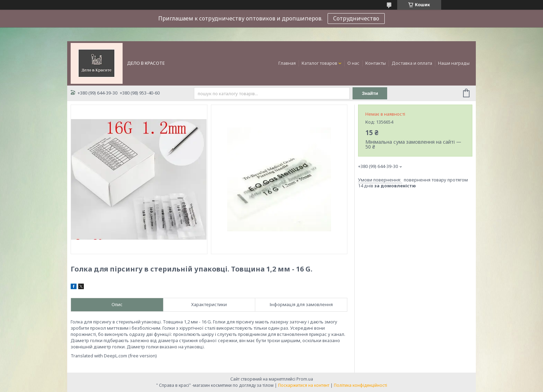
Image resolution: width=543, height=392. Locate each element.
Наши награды (454, 63)
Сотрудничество (356, 18)
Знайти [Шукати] (370, 93)
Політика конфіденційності (360, 385)
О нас (353, 63)
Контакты (376, 63)
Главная (287, 63)
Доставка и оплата (412, 63)
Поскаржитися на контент (304, 385)
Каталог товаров (319, 63)
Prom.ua (305, 379)
